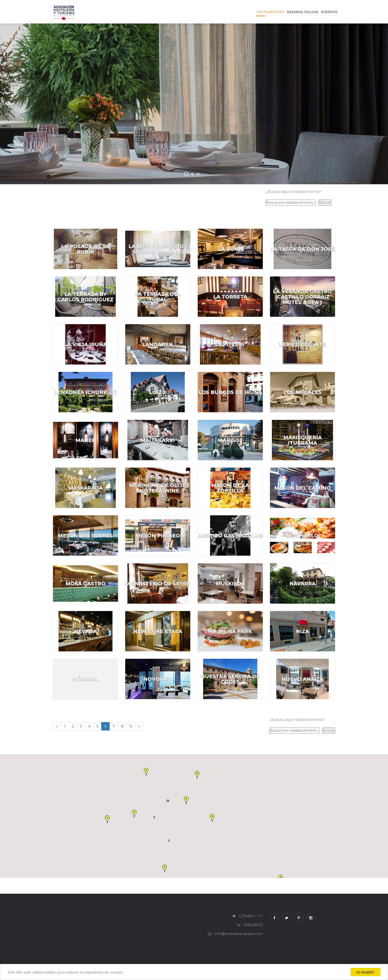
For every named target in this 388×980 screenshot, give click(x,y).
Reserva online (303, 12)
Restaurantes (270, 12)
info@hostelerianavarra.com (239, 934)
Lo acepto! (366, 972)
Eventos (329, 12)
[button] (197, 775)
